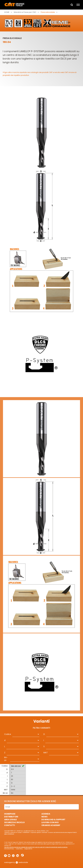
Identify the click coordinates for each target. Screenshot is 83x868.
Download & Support (53, 820)
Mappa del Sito (28, 849)
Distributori (11, 817)
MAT (46, 753)
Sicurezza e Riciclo (14, 822)
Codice (8, 734)
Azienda (46, 814)
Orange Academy (51, 825)
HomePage (10, 814)
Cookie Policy (19, 849)
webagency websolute (16, 862)
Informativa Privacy (9, 849)
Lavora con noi (50, 822)
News (44, 817)
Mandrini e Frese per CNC (25, 12)
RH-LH (6, 759)
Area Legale (10, 820)
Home (7, 12)
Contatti (10, 825)
